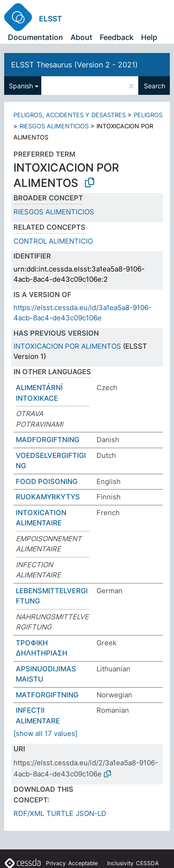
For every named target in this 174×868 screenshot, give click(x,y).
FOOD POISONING (47, 481)
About (81, 37)
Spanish (21, 86)
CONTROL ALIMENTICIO (53, 241)
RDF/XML (29, 813)
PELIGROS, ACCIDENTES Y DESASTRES (70, 115)
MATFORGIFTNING (47, 695)
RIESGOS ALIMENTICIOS (54, 126)
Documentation (35, 37)
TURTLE (60, 813)
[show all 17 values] (45, 733)
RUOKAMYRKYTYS (48, 497)
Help (149, 37)
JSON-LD (91, 813)
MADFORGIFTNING (48, 440)
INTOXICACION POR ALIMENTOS (67, 346)
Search (155, 86)
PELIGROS (148, 115)
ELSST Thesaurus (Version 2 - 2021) (74, 65)
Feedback (117, 37)
